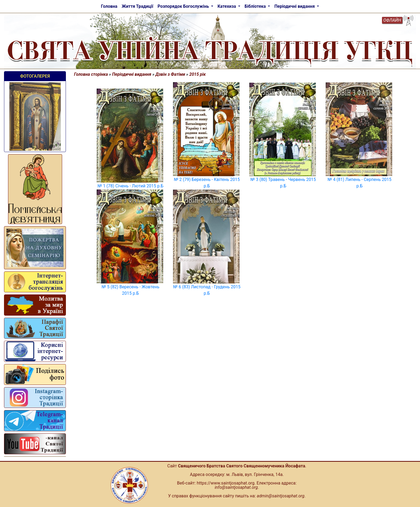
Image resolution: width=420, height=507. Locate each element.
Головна (109, 6)
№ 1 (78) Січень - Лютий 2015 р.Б (130, 186)
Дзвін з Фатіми (170, 74)
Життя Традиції (137, 6)
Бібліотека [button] (256, 6)
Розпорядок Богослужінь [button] (184, 6)
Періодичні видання (132, 74)
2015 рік (198, 74)
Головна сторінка (91, 74)
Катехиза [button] (227, 6)
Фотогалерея (35, 76)
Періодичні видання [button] (295, 6)
